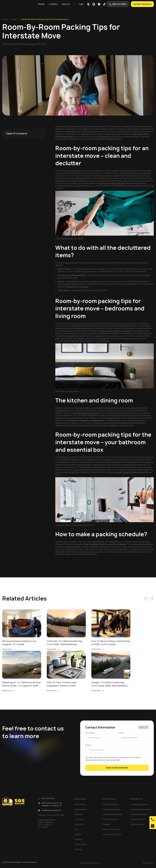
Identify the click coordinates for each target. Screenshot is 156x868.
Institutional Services (112, 834)
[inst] (99, 4)
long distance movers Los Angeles (116, 331)
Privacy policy (148, 863)
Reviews (78, 839)
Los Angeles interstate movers (85, 413)
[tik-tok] (104, 4)
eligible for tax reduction (78, 287)
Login (81, 4)
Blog (15, 19)
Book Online (80, 804)
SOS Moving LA (104, 137)
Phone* (88, 745)
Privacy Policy (81, 844)
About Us (79, 814)
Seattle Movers (137, 824)
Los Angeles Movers (140, 804)
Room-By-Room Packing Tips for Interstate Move (45, 19)
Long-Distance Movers (113, 814)
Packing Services (110, 819)
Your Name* (90, 733)
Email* (121, 733)
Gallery (78, 834)
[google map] (94, 4)
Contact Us (80, 824)
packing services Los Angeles (112, 183)
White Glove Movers (112, 829)
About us (66, 4)
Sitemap (78, 849)
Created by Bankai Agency (90, 863)
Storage (106, 824)
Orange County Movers (141, 809)
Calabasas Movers (139, 814)
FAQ (77, 829)
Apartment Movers (111, 804)
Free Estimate (81, 809)
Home (5, 19)
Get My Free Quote (142, 4)
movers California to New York (128, 472)
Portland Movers (138, 819)
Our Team (79, 819)
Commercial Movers (111, 809)
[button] (41, 4)
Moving (41, 4)
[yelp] (88, 4)
